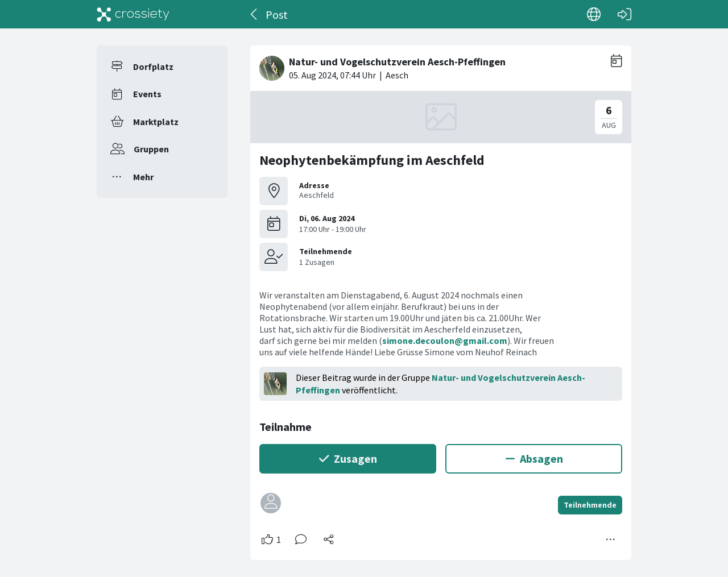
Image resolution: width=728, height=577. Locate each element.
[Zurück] (255, 14)
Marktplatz (156, 122)
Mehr (143, 177)
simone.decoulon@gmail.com (445, 341)
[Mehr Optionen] (611, 539)
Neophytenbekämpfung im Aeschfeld (372, 160)
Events (147, 94)
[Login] (624, 14)
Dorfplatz (153, 67)
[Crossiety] (133, 14)
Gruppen (151, 149)
